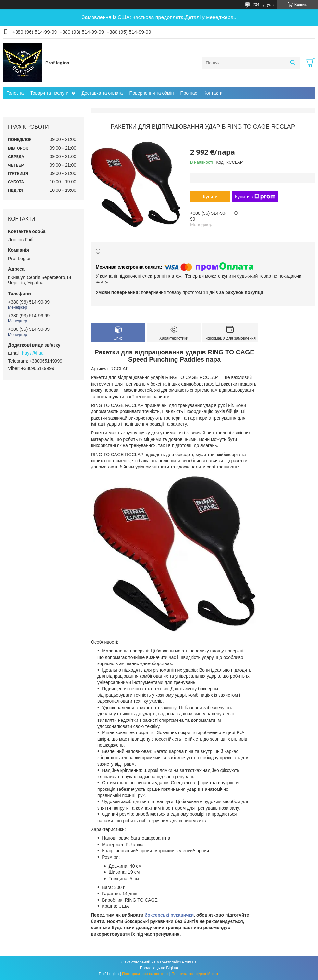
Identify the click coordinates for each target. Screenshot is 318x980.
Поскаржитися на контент (145, 974)
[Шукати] (293, 63)
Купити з (255, 197)
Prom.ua (189, 962)
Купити (210, 197)
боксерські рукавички (169, 915)
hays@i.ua (33, 353)
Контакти (213, 93)
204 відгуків (263, 5)
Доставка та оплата (102, 93)
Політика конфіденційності (195, 974)
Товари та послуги (49, 93)
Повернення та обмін (151, 93)
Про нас (189, 93)
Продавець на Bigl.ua (159, 968)
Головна (15, 93)
